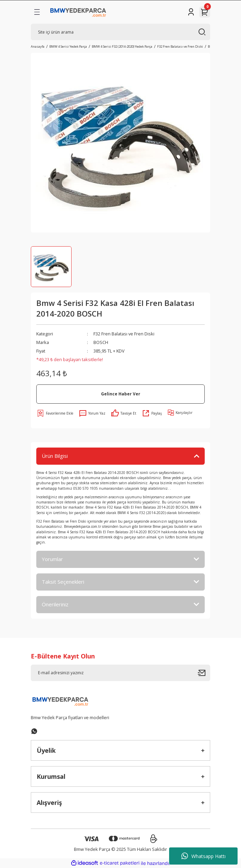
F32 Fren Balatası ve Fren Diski (124, 334)
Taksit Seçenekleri (63, 582)
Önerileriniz (55, 604)
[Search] (120, 32)
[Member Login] (191, 12)
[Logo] (78, 12)
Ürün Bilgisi (55, 456)
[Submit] (204, 673)
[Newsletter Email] (120, 673)
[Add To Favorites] (55, 413)
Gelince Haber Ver (121, 394)
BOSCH (101, 342)
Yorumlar (52, 559)
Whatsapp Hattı (204, 856)
